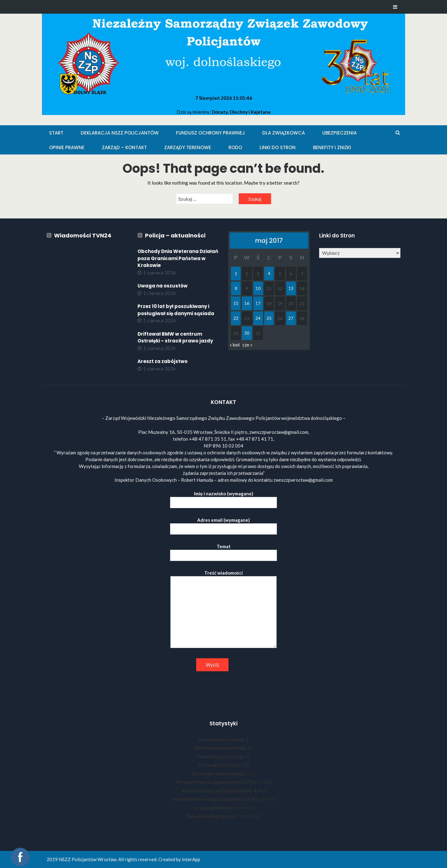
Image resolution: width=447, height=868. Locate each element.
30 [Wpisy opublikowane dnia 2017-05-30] (247, 333)
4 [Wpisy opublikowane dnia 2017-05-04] (269, 273)
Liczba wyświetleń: (215, 808)
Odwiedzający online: (222, 739)
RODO (235, 147)
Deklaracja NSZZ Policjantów (120, 133)
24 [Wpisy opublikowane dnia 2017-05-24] (258, 318)
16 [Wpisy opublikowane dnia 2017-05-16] (247, 303)
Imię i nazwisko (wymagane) (223, 498)
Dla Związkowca (284, 133)
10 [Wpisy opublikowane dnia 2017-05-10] (258, 288)
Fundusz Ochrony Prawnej (210, 133)
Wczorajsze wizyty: (219, 765)
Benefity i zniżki (332, 147)
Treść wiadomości (223, 609)
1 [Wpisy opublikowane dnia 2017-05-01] (236, 273)
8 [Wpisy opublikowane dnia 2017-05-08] (236, 288)
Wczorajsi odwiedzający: (219, 774)
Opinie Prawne (67, 147)
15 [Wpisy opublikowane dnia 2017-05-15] (236, 303)
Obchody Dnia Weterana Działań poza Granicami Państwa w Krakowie (178, 258)
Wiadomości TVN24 (83, 235)
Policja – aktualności (175, 235)
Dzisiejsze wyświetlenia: (221, 748)
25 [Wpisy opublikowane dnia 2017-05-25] (269, 318)
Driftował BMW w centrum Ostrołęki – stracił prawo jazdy (175, 338)
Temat (223, 551)
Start (56, 133)
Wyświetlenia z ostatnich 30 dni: (218, 791)
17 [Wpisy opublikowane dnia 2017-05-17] (258, 303)
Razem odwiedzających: (213, 816)
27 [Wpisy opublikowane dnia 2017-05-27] (291, 318)
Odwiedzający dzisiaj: (221, 756)
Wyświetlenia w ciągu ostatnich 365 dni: (216, 799)
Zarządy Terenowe (188, 147)
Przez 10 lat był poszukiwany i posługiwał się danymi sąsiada (176, 310)
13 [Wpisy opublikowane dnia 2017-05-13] (291, 288)
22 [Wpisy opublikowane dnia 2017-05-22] (236, 318)
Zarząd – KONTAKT (124, 147)
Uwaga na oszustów (163, 286)
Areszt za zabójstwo (163, 361)
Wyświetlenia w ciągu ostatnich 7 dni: (218, 782)
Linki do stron (278, 147)
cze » (247, 345)
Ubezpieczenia (339, 133)
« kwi (235, 345)
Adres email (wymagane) (223, 524)
